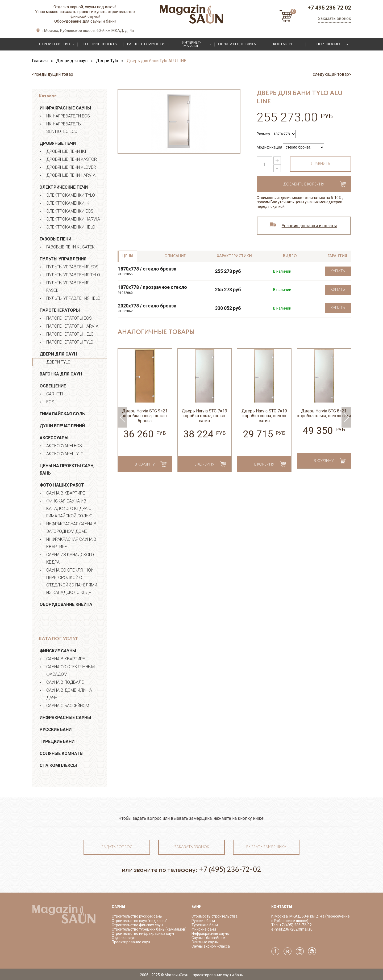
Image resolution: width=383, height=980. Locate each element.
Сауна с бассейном (68, 706)
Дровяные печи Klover (71, 167)
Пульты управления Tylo (73, 275)
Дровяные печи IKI (66, 151)
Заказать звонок (335, 18)
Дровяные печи (58, 143)
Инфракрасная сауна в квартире (71, 543)
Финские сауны (58, 651)
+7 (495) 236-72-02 (230, 870)
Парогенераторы (60, 310)
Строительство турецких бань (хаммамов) (149, 929)
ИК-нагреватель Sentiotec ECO (64, 128)
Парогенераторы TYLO (70, 342)
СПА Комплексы (58, 765)
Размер (263, 134)
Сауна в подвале (65, 682)
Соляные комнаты (62, 753)
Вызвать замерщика (266, 847)
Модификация (269, 147)
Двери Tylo (58, 362)
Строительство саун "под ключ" (139, 921)
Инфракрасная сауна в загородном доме (71, 528)
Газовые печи (55, 239)
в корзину (145, 464)
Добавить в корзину (304, 184)
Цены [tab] (128, 256)
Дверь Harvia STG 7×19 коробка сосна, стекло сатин (264, 416)
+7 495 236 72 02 (329, 8)
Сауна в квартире (66, 493)
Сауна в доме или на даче (69, 694)
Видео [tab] (290, 256)
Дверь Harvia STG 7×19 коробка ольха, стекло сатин (204, 416)
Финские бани (204, 929)
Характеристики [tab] (234, 256)
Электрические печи (64, 187)
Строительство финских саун (137, 925)
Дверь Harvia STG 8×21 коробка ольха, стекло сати (324, 413)
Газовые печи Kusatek (70, 247)
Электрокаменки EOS (70, 211)
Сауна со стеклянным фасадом (70, 671)
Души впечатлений (62, 426)
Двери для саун (58, 354)
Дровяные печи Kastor (72, 159)
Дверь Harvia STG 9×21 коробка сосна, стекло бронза (145, 416)
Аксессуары (54, 438)
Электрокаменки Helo (71, 227)
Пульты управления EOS (72, 267)
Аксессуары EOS (64, 446)
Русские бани (56, 730)
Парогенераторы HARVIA (72, 326)
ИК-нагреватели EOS (68, 116)
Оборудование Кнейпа (66, 604)
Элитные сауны (205, 942)
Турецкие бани (57, 742)
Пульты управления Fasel (68, 287)
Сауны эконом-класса (211, 946)
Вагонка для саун (61, 374)
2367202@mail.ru (298, 929)
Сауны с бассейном (208, 938)
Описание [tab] (175, 256)
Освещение (53, 386)
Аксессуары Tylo (65, 454)
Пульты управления (63, 259)
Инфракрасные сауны (65, 108)
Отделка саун (124, 938)
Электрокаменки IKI (68, 203)
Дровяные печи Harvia (71, 175)
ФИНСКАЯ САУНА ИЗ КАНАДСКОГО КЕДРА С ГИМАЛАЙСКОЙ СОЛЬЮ (69, 508)
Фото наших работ (62, 485)
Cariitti (55, 394)
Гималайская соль (62, 414)
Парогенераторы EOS (69, 318)
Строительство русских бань (137, 916)
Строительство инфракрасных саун (143, 933)
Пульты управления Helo (73, 298)
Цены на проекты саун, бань (67, 469)
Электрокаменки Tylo (71, 195)
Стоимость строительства (215, 916)
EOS (50, 402)
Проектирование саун (131, 942)
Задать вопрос (117, 847)
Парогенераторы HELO (70, 334)
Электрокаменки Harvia (73, 219)
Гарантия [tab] (337, 256)
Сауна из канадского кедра (70, 558)
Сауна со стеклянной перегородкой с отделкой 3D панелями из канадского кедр (72, 581)
